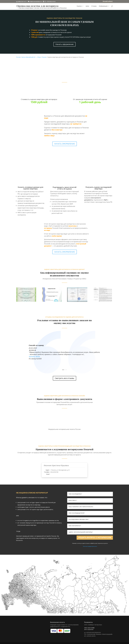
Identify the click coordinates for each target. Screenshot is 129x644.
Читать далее (34, 356)
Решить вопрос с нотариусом (95, 538)
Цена (87, 6)
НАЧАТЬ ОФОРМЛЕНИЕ (65, 144)
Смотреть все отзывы (64, 378)
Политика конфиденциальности (90, 546)
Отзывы (94, 6)
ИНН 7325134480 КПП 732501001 (89, 629)
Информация (103, 6)
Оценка (79, 6)
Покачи (44, 57)
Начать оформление (64, 44)
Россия (18, 57)
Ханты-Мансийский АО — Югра (31, 57)
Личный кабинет (108, 1)
